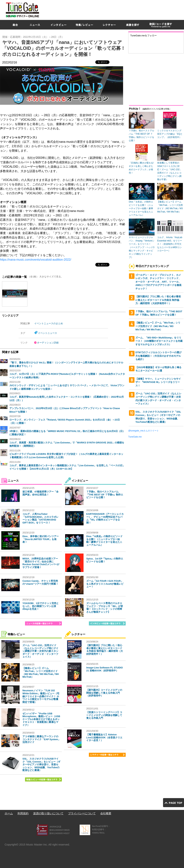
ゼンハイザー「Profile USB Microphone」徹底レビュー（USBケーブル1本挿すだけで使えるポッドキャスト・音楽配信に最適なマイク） (41, 719)
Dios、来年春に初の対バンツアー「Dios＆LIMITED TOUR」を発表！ (41, 539)
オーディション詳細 (48, 343)
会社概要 (106, 813)
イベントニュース (47, 333)
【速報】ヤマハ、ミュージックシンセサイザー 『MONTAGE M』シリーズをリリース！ (158, 382)
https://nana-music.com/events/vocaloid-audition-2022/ (36, 260)
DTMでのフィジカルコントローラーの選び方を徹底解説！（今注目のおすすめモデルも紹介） (158, 356)
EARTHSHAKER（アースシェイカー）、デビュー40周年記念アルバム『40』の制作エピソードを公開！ (105, 518)
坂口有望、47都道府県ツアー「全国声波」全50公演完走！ (40, 493)
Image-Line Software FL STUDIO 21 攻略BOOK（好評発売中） (105, 669)
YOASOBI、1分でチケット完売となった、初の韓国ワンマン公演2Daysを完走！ (41, 606)
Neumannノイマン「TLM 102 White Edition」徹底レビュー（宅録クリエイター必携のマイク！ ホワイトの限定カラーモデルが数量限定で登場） (41, 696)
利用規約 (23, 813)
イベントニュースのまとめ (49, 323)
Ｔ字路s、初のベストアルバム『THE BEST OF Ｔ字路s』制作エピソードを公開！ (105, 494)
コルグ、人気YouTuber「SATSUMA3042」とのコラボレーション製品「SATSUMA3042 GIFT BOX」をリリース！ (40, 518)
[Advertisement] (138, 27)
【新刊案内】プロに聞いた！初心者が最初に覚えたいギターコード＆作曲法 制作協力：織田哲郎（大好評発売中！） (105, 650)
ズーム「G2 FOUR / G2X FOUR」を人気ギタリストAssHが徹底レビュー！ (105, 584)
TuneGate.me (135, 437)
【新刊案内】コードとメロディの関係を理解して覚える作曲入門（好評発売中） (104, 693)
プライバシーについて (82, 813)
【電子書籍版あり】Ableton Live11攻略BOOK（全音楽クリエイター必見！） (104, 737)
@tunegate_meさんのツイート (144, 431)
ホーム (9, 813)
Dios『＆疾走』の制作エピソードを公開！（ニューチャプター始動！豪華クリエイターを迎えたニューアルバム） (104, 541)
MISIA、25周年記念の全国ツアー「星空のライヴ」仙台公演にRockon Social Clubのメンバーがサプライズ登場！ (41, 563)
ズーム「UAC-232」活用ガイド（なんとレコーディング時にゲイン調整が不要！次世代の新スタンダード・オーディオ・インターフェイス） (40, 651)
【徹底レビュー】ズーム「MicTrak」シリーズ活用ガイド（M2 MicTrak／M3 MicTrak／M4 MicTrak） (41, 672)
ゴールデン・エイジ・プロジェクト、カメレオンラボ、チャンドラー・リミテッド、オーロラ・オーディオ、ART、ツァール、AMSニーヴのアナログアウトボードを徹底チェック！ (158, 282)
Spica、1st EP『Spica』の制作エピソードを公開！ (105, 560)
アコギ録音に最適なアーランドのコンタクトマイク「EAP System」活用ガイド (41, 739)
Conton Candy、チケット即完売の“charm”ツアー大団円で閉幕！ (40, 582)
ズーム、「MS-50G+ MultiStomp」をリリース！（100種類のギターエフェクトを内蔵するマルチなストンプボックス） (159, 341)
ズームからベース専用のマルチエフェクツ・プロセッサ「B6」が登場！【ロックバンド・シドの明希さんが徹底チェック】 (105, 608)
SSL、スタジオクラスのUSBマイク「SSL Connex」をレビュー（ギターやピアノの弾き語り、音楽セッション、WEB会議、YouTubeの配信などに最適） (41, 764)
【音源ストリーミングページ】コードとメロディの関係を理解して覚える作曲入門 (104, 715)
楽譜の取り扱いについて (48, 813)
